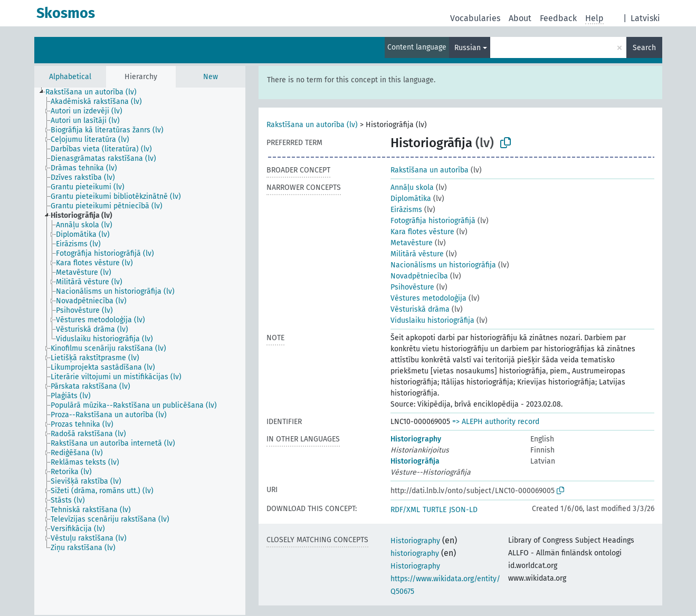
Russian (468, 48)
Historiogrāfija (415, 461)
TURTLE (435, 510)
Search (644, 48)
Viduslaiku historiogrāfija (432, 320)
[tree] (140, 351)
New (211, 77)
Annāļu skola (412, 187)
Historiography (416, 439)
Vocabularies (475, 18)
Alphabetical (70, 77)
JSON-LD (463, 510)
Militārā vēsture (417, 254)
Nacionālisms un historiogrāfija (443, 265)
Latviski (645, 18)
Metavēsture (412, 243)
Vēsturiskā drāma (420, 309)
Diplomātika (411, 199)
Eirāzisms (406, 210)
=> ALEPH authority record (496, 422)
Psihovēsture (412, 287)
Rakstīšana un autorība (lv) (312, 125)
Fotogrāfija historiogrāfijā (433, 221)
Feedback (558, 18)
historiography (415, 554)
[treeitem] (96, 92)
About (520, 18)
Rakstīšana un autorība (430, 170)
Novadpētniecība (419, 276)
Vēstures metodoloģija (428, 298)
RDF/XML (405, 510)
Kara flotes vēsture (422, 232)
